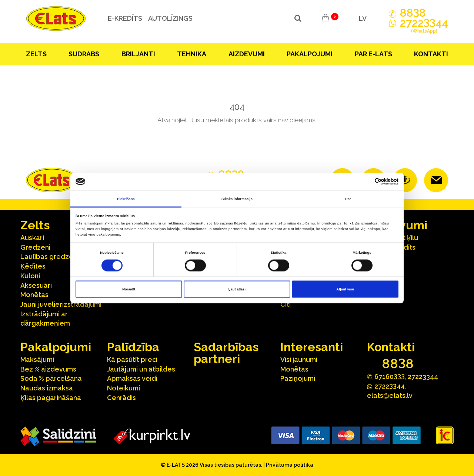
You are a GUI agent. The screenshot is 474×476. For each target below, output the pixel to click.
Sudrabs (84, 54)
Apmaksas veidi (132, 378)
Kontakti (431, 54)
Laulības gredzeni (49, 257)
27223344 (423, 377)
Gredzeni (35, 247)
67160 (390, 376)
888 (413, 13)
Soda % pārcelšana (51, 378)
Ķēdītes (33, 266)
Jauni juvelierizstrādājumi (61, 304)
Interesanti (312, 347)
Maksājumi (37, 360)
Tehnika (192, 54)
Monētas (34, 295)
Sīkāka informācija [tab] (237, 199)
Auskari (32, 238)
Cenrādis (121, 398)
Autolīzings (170, 18)
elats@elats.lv (390, 395)
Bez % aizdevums (48, 369)
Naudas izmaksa (47, 388)
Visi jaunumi (299, 360)
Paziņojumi (298, 378)
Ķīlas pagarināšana (51, 398)
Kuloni (30, 276)
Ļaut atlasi (237, 289)
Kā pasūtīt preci (132, 360)
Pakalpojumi (310, 54)
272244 (424, 27)
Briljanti (138, 54)
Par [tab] (348, 199)
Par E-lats (373, 54)
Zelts (36, 54)
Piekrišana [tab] (126, 199)
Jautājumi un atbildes (141, 369)
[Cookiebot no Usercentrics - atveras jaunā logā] (366, 182)
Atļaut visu (345, 289)
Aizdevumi (247, 54)
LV (363, 18)
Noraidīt (129, 289)
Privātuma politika (290, 465)
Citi (286, 304)
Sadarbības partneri (226, 353)
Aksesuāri (36, 285)
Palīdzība (133, 347)
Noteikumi (123, 388)
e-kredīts (125, 18)
